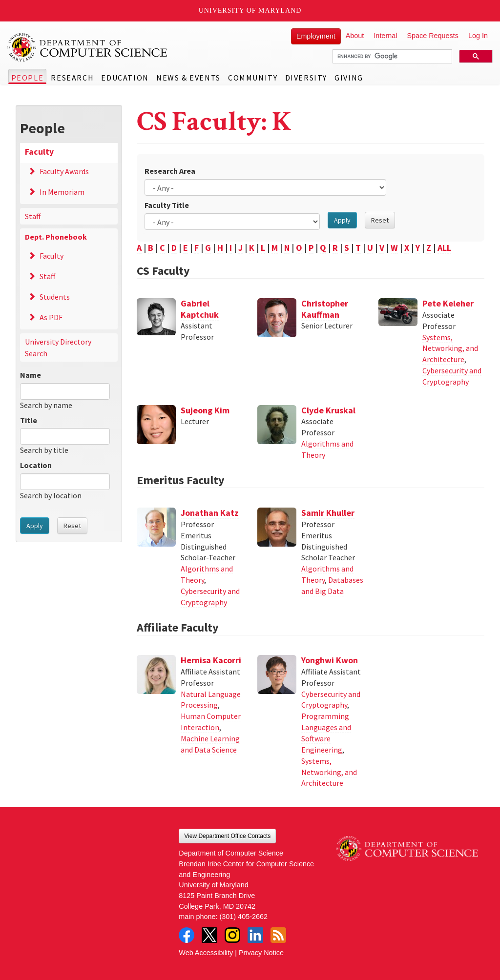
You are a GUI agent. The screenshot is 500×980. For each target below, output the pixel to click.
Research (72, 78)
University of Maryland (250, 10)
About (355, 36)
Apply (35, 526)
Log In (478, 36)
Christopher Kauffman (325, 309)
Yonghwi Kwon (330, 660)
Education (125, 78)
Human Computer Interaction (211, 722)
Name (31, 375)
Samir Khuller (328, 513)
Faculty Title (167, 205)
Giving (349, 78)
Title (29, 420)
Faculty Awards (64, 171)
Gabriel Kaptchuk (200, 309)
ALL (444, 248)
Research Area (170, 171)
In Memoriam (62, 192)
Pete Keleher (448, 303)
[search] (391, 57)
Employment (316, 36)
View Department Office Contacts (227, 836)
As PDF (51, 317)
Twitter (209, 935)
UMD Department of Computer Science (88, 47)
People (28, 78)
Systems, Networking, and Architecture (450, 348)
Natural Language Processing (211, 700)
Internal (385, 36)
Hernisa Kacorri (211, 660)
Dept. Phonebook (56, 237)
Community (253, 78)
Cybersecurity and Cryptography (452, 376)
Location (36, 465)
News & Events (188, 78)
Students (55, 297)
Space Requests (433, 36)
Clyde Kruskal (328, 410)
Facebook (187, 935)
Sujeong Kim (205, 410)
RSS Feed (278, 935)
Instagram (232, 935)
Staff (33, 216)
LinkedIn (255, 935)
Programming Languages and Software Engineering (326, 733)
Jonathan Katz (210, 513)
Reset (72, 526)
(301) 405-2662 (244, 917)
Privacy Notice (261, 953)
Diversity (306, 78)
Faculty (39, 152)
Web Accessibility (206, 953)
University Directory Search (58, 347)
